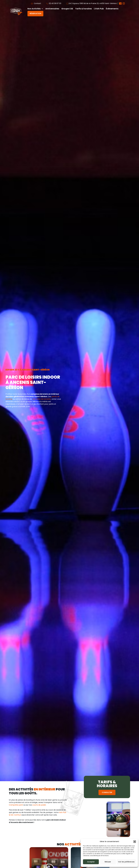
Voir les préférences (126, 862)
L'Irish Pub (99, 9)
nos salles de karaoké (42, 399)
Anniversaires (52, 9)
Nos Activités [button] (35, 9)
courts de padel (39, 805)
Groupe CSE (67, 9)
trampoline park (16, 805)
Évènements (112, 9)
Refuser (108, 862)
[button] (135, 842)
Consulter (107, 792)
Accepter (91, 862)
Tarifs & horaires (84, 9)
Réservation (35, 14)
